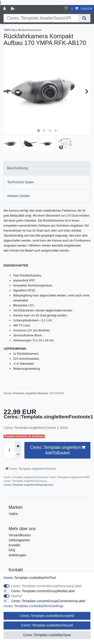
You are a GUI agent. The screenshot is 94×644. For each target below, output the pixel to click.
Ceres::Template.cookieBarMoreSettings (34, 606)
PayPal (17, 596)
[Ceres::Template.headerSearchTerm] (41, 18)
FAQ (12, 550)
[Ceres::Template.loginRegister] (13, 9)
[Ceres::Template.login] (5, 9)
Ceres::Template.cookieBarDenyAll (47, 625)
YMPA (13, 514)
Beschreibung (17, 168)
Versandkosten (20, 535)
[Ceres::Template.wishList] (66, 9)
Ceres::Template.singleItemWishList (31, 469)
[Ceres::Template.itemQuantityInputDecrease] (18, 454)
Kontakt (14, 545)
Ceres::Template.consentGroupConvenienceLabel (48, 601)
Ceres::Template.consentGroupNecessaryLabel (46, 586)
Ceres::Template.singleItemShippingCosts (28, 485)
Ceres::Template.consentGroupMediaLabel (43, 591)
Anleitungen (17, 555)
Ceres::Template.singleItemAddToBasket (58, 450)
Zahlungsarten (19, 540)
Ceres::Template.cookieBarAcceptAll (47, 616)
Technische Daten (20, 182)
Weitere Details (19, 196)
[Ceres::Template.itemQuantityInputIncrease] (18, 446)
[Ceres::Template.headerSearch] (84, 18)
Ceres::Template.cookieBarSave (47, 635)
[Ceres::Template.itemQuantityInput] (9, 450)
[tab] (47, 168)
